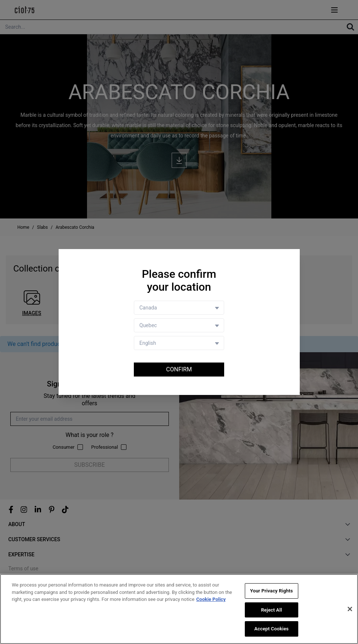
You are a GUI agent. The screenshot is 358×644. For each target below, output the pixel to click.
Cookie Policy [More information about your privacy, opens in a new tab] (211, 600)
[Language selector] (179, 343)
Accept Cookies (272, 629)
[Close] (350, 609)
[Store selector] (179, 325)
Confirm (179, 369)
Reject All (272, 610)
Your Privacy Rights (271, 591)
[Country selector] (179, 308)
